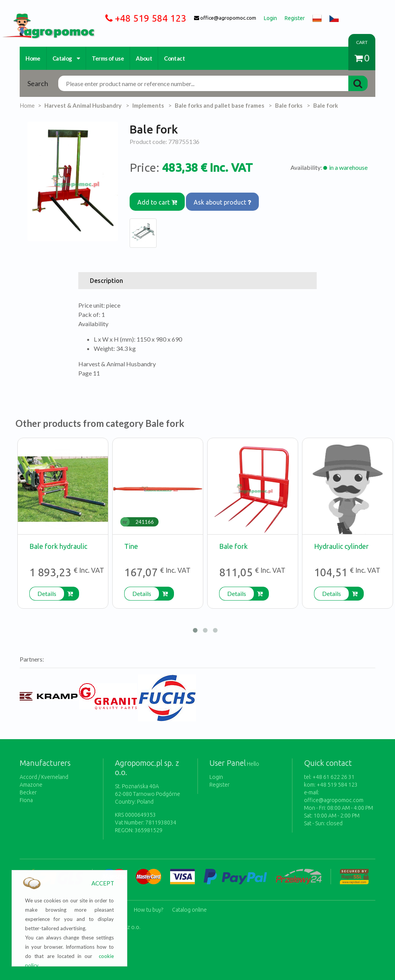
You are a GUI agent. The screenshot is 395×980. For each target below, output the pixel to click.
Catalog (66, 58)
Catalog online (189, 899)
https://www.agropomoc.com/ (43, 18)
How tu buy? (149, 899)
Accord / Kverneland (44, 770)
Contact (174, 58)
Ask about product (228, 198)
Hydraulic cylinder (341, 540)
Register (219, 778)
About (144, 58)
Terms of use (108, 58)
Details (47, 587)
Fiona (26, 794)
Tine (131, 540)
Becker (28, 786)
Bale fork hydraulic (58, 540)
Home (33, 58)
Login (216, 770)
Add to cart (159, 198)
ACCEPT (103, 883)
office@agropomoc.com (334, 794)
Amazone (31, 778)
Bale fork (233, 540)
